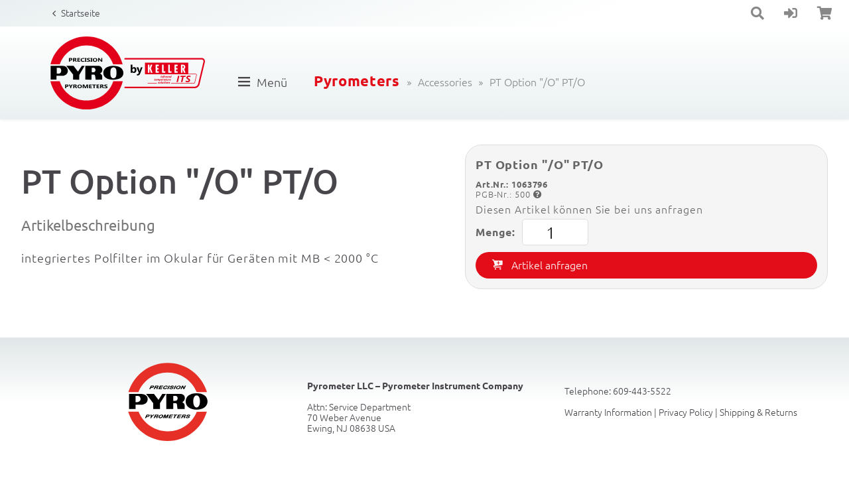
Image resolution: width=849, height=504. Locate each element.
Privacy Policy (686, 412)
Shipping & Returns (758, 412)
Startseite (81, 13)
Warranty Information (608, 412)
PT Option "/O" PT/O (537, 82)
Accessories (445, 82)
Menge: (532, 232)
